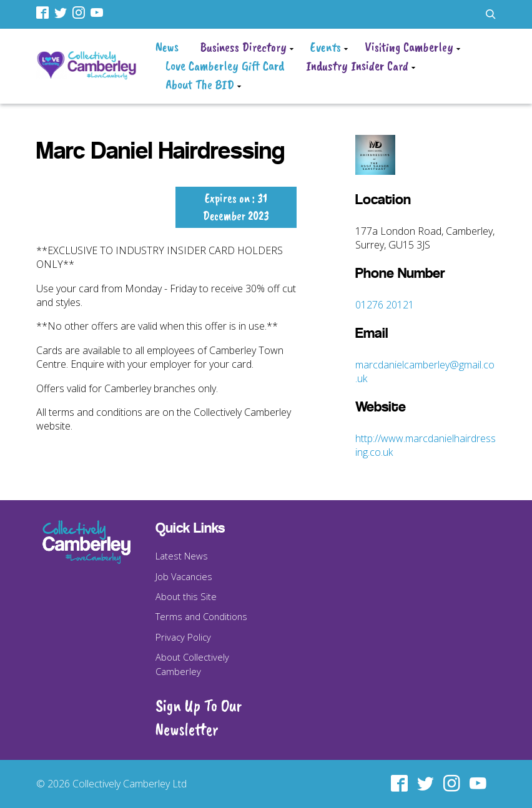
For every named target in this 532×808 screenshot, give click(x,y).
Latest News (182, 556)
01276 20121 (385, 305)
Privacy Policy (183, 637)
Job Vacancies (184, 576)
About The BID (200, 84)
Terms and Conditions (201, 616)
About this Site (186, 596)
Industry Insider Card (357, 66)
